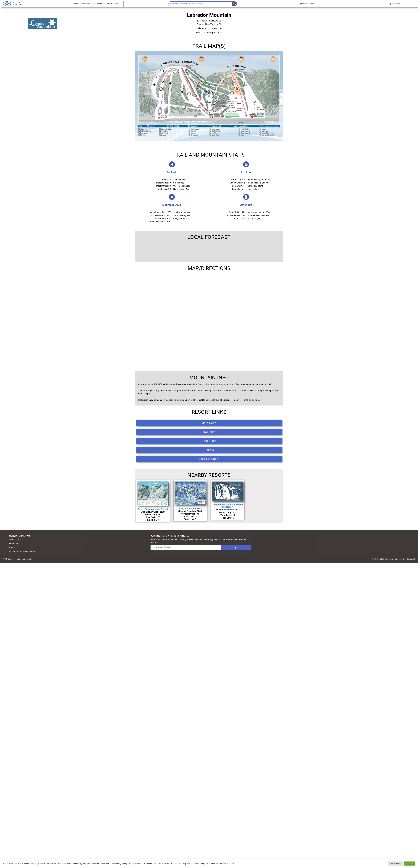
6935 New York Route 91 (209, 21)
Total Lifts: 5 (190, 519)
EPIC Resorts (98, 4)
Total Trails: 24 (190, 517)
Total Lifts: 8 (153, 520)
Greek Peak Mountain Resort (153, 509)
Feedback (14, 544)
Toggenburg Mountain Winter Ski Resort (228, 506)
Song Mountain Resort (190, 508)
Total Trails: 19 (228, 515)
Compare (86, 4)
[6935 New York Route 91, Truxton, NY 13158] (209, 319)
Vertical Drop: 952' (153, 515)
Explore (76, 4)
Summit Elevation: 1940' (190, 511)
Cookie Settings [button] (395, 864)
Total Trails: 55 (153, 517)
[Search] (234, 4)
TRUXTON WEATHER (209, 251)
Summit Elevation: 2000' (228, 510)
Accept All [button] (409, 864)
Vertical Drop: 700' (190, 514)
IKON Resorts (112, 4)
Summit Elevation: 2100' (153, 512)
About (12, 548)
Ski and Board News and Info (23, 552)
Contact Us (14, 539)
